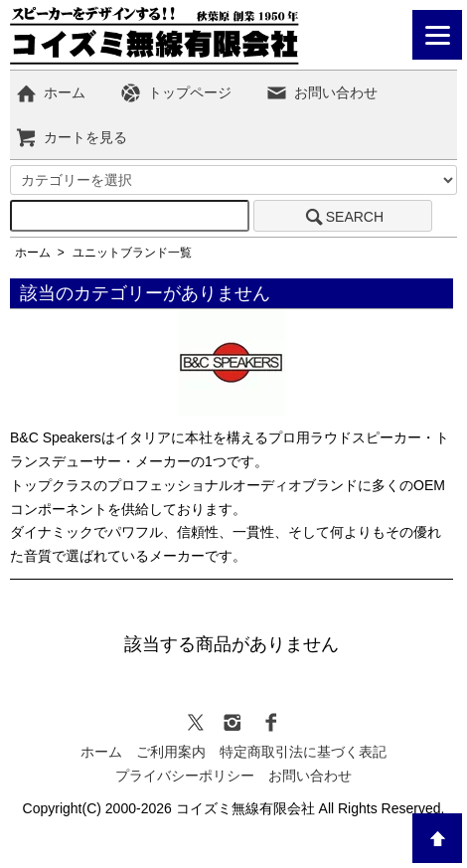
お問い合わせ (321, 92)
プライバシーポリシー (185, 776)
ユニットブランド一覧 (132, 253)
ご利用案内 (171, 752)
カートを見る (71, 137)
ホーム (50, 92)
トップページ (175, 92)
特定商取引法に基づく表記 (303, 752)
